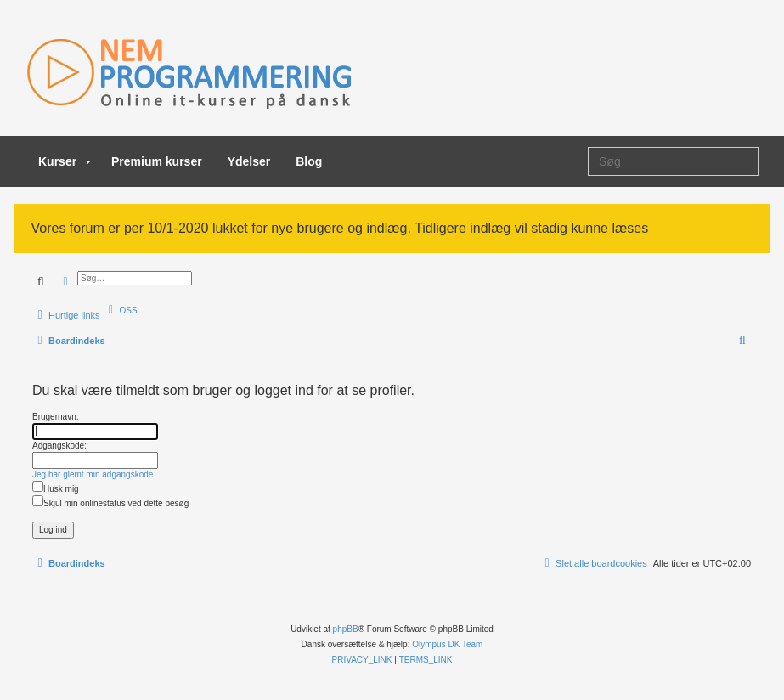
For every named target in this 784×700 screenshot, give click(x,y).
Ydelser (249, 161)
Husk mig (56, 489)
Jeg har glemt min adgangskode (93, 474)
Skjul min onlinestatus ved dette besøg (110, 503)
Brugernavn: (55, 417)
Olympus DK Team (447, 644)
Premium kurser (157, 161)
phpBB (346, 629)
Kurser (65, 161)
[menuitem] (121, 310)
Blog (309, 161)
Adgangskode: (59, 446)
